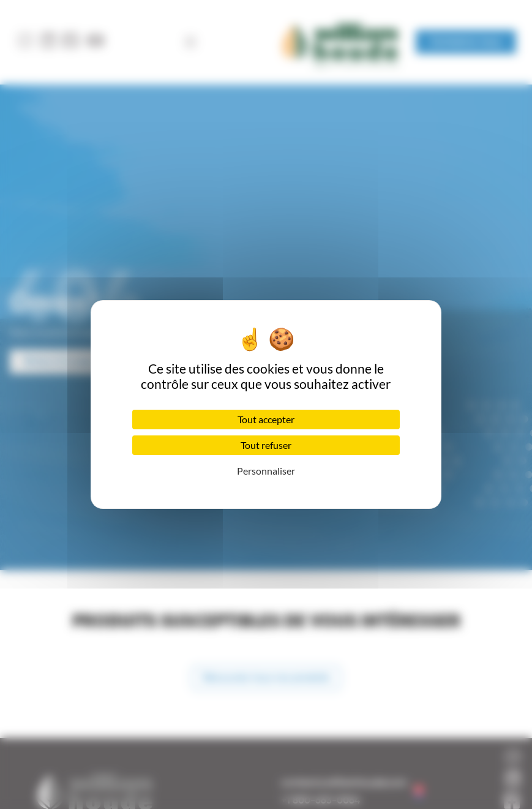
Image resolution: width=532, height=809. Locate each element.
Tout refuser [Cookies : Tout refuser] (266, 445)
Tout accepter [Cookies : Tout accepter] (266, 419)
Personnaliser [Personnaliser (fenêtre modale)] (266, 471)
